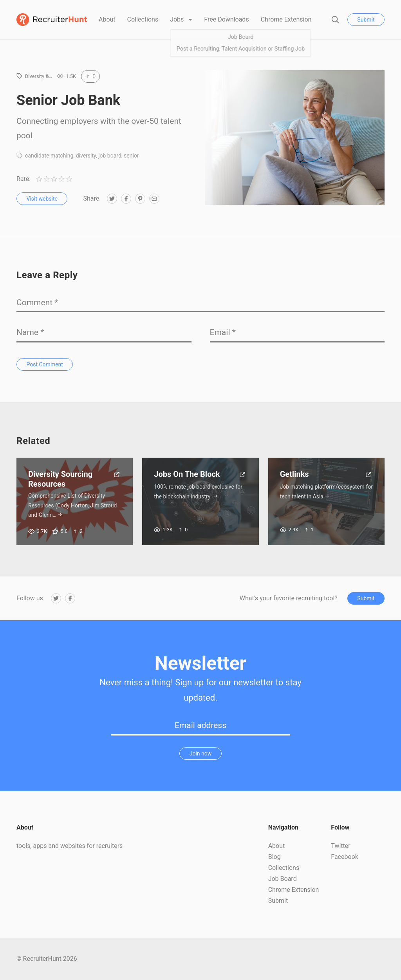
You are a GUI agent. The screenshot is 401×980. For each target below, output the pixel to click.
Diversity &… (39, 76)
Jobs (178, 19)
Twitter (340, 846)
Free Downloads (226, 19)
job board (110, 156)
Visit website (42, 199)
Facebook (344, 857)
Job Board (283, 879)
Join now (201, 754)
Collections (143, 19)
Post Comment (45, 364)
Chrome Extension (286, 19)
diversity (86, 156)
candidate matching (49, 156)
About (107, 19)
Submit (366, 20)
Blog (275, 857)
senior (131, 156)
